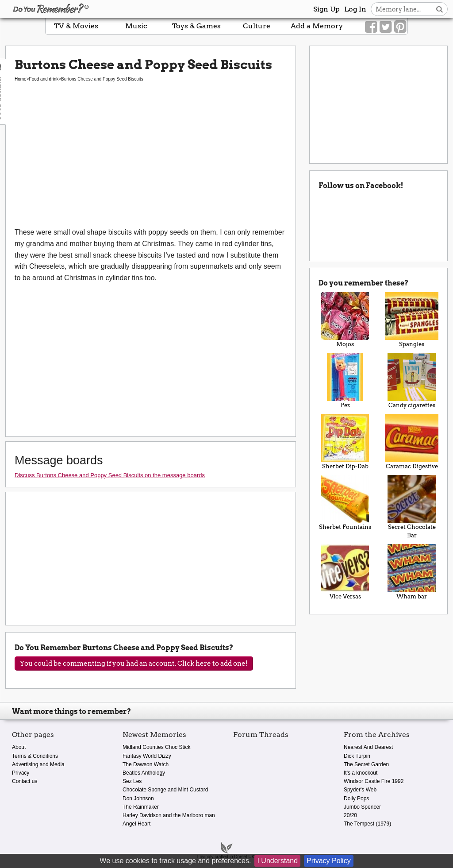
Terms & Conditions (35, 756)
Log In (355, 9)
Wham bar (412, 572)
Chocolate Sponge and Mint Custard (165, 790)
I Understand (277, 861)
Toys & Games (196, 26)
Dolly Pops (356, 799)
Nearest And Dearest (368, 747)
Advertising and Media (38, 764)
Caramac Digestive (412, 442)
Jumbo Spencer (362, 807)
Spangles (412, 320)
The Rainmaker (141, 807)
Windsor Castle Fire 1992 (374, 781)
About (19, 747)
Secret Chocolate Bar (412, 507)
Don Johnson (138, 799)
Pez (345, 381)
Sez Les (132, 781)
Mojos (345, 320)
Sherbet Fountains (345, 503)
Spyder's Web (360, 790)
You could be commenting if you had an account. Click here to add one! (134, 664)
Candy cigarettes (412, 381)
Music (136, 26)
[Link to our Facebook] (371, 27)
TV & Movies (76, 26)
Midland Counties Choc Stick (156, 747)
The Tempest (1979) (367, 824)
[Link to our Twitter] (386, 27)
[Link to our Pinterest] (400, 27)
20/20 (350, 815)
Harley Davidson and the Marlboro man (169, 815)
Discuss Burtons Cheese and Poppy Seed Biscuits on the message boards (110, 475)
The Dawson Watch (146, 764)
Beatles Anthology (144, 773)
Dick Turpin (357, 756)
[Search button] (440, 9)
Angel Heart (136, 824)
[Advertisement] (151, 160)
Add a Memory (317, 26)
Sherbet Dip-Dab (345, 442)
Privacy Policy (329, 861)
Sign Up (326, 9)
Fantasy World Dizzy (147, 756)
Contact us (25, 781)
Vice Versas (345, 572)
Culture (257, 26)
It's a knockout (361, 773)
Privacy (21, 773)
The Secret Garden (366, 764)
